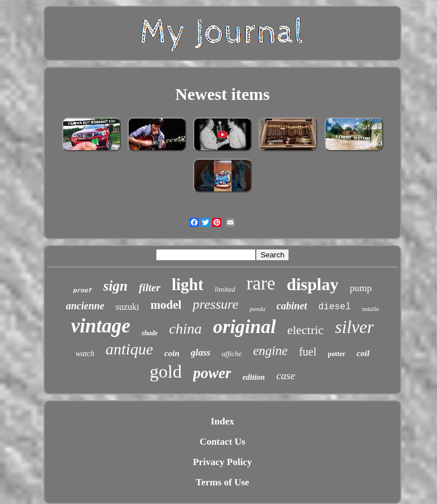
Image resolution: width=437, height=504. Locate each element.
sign (115, 286)
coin (172, 353)
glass (201, 352)
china (185, 329)
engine (270, 351)
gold (166, 371)
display (313, 284)
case (286, 376)
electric (306, 330)
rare (261, 283)
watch (85, 354)
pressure (215, 304)
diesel (335, 307)
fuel (307, 352)
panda (257, 309)
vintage (101, 326)
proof (83, 291)
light (187, 284)
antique (129, 349)
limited (225, 289)
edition (254, 377)
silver (354, 327)
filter (150, 288)
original (244, 326)
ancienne (85, 306)
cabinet (292, 306)
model (166, 305)
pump (360, 288)
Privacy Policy (222, 462)
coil (363, 353)
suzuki (128, 307)
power (212, 373)
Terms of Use (223, 482)
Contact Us (223, 442)
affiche (232, 354)
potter (337, 354)
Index (222, 421)
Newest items (222, 94)
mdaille (370, 309)
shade (150, 333)
